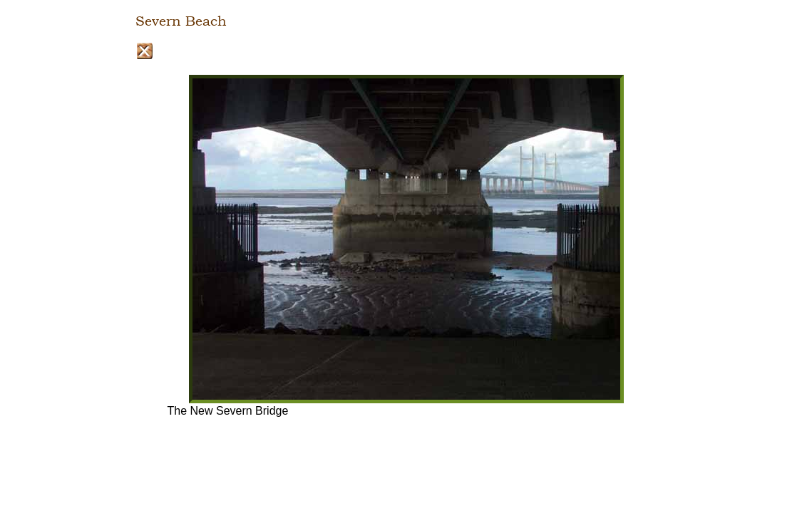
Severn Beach (181, 21)
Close (144, 51)
